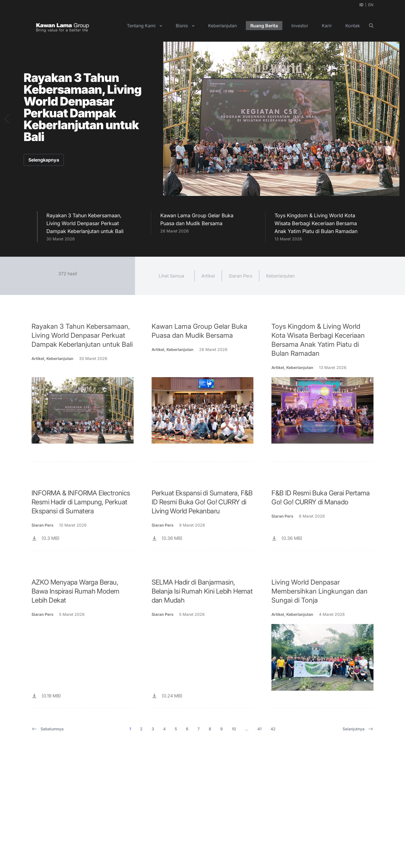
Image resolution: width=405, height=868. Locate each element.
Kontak (353, 26)
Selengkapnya (44, 160)
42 (273, 729)
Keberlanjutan (222, 26)
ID (361, 5)
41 (259, 729)
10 (234, 729)
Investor (300, 26)
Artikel (208, 276)
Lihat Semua (171, 276)
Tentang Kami (141, 26)
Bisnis (182, 26)
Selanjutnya (358, 729)
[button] (7, 119)
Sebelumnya (48, 729)
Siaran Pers (240, 276)
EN (371, 5)
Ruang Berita (264, 26)
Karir (327, 26)
